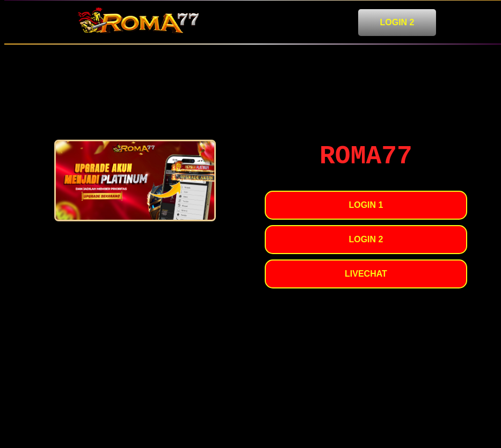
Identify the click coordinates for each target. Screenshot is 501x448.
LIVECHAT (366, 274)
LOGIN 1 (366, 205)
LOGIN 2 (397, 22)
